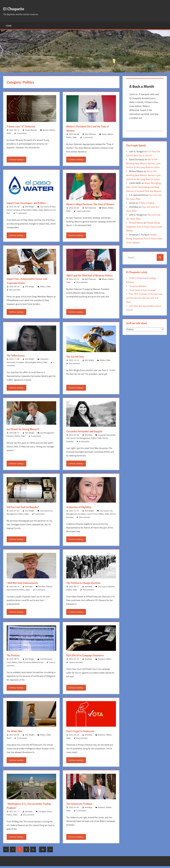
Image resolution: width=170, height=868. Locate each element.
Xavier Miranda (31, 130)
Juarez (104, 134)
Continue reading (16, 159)
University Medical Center (33, 664)
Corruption (20, 364)
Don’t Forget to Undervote (82, 733)
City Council (44, 207)
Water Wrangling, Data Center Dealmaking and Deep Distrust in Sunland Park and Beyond (144, 188)
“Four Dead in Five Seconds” (143, 291)
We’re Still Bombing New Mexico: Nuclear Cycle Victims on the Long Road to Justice (143, 164)
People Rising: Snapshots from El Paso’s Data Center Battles (144, 228)
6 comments (84, 443)
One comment (15, 292)
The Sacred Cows (77, 358)
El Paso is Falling (146, 204)
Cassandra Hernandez (107, 437)
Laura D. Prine (92, 516)
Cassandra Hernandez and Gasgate (87, 433)
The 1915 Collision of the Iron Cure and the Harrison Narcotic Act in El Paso (144, 299)
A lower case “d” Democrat (23, 126)
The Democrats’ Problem (81, 806)
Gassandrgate (30, 364)
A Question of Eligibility (81, 509)
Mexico (110, 134)
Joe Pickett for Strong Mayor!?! (25, 431)
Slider (9, 133)
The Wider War (16, 733)
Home (9, 26)
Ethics (50, 813)
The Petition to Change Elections (86, 585)
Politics (52, 130)
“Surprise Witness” (138, 287)
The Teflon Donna (17, 357)
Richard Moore (136, 224)
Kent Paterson (90, 134)
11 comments (21, 213)
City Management (47, 435)
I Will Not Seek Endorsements (25, 585)
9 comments (40, 516)
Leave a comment (83, 215)
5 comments (41, 592)
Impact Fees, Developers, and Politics (29, 203)
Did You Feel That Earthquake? (25, 509)
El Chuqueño (16, 8)
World (9, 740)
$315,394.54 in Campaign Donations (88, 657)
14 (43, 851)
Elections (10, 438)
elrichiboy (88, 437)
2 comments (88, 137)
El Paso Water (26, 210)
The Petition (14, 657)
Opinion (46, 130)
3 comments (22, 133)
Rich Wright (30, 207)
